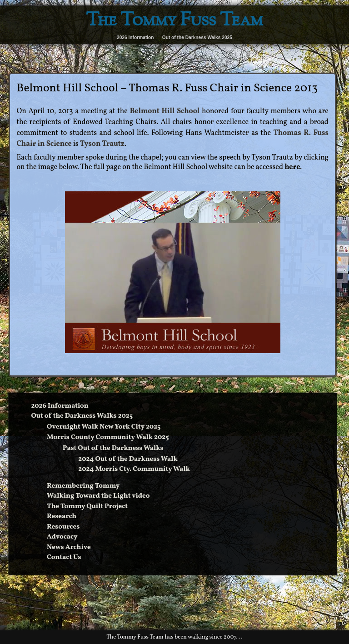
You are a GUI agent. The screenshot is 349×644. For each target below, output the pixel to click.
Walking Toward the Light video (98, 496)
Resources (63, 527)
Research (62, 517)
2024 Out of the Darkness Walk (128, 459)
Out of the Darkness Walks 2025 (197, 37)
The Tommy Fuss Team (174, 21)
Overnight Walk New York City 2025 (104, 427)
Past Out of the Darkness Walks (113, 448)
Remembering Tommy (83, 486)
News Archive (69, 547)
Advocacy (62, 537)
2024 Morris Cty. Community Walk (134, 469)
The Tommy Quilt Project (87, 507)
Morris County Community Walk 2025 (108, 437)
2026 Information (135, 37)
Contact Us (64, 557)
